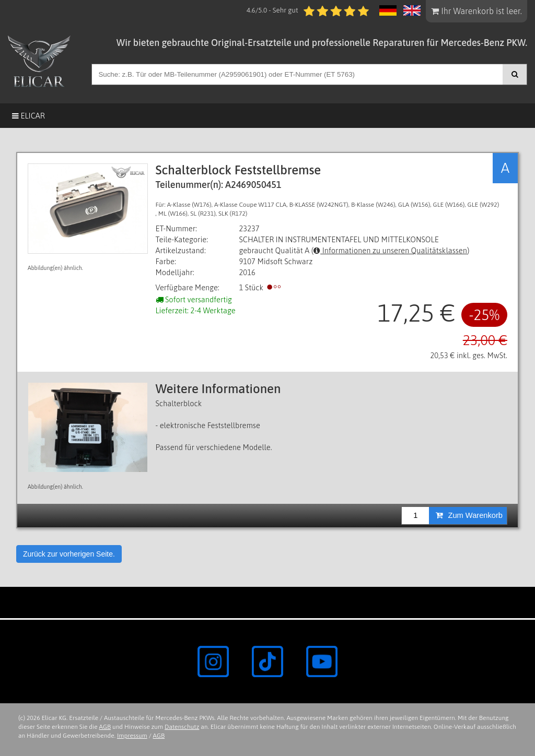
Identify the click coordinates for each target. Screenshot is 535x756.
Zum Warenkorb (469, 515)
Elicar (28, 116)
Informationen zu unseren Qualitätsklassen (390, 250)
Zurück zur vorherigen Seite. (69, 554)
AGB (105, 727)
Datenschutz (182, 727)
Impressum (132, 736)
